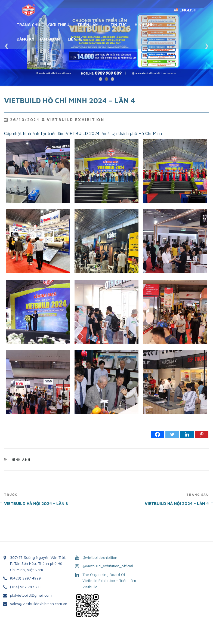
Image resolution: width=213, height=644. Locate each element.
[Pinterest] (202, 434)
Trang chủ (28, 25)
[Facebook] (158, 434)
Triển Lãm (91, 25)
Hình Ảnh (144, 25)
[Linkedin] (187, 434)
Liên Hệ (75, 39)
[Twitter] (172, 434)
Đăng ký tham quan (38, 39)
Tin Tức (119, 25)
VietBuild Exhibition (75, 120)
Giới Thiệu (59, 25)
